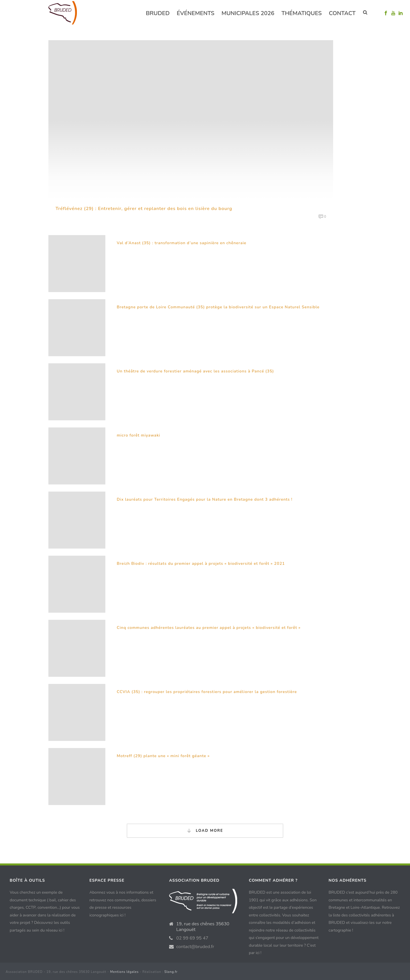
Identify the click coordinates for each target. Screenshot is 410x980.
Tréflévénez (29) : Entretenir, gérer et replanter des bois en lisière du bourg (144, 209)
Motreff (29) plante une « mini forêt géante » (163, 756)
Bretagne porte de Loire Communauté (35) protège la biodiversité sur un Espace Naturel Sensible (218, 307)
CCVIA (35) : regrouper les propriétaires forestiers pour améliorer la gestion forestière (207, 692)
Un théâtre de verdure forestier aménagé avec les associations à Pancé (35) (195, 371)
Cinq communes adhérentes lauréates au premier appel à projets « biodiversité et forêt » (209, 628)
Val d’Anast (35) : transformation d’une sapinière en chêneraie (182, 243)
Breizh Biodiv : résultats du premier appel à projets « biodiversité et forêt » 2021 (201, 564)
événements (196, 13)
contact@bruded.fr (195, 947)
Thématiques (302, 13)
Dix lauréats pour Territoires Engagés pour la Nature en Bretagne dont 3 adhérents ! (205, 499)
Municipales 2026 (248, 13)
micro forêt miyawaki (139, 435)
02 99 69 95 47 (192, 938)
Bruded (158, 13)
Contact (342, 13)
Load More (205, 831)
